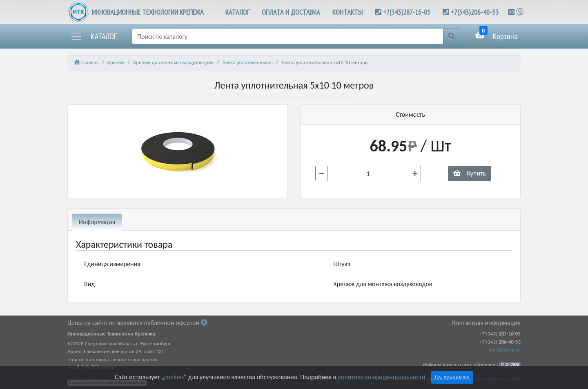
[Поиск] (288, 36)
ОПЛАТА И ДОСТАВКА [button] (291, 12)
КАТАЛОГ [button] (237, 12)
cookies (174, 377)
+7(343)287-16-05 (407, 12)
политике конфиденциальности (381, 377)
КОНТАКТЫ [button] (347, 12)
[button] (94, 36)
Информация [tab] (97, 222)
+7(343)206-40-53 (475, 12)
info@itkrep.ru (505, 350)
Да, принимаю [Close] (452, 377)
